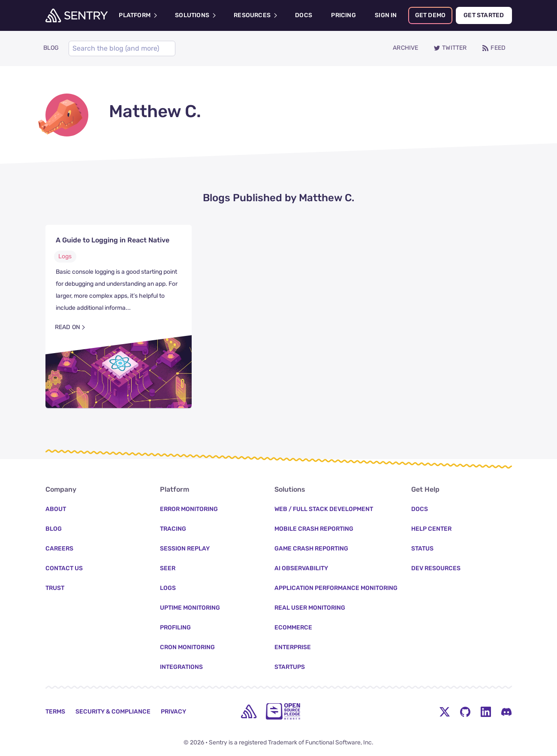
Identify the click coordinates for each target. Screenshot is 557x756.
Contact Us (64, 568)
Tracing (173, 529)
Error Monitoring (189, 509)
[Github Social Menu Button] (465, 711)
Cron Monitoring (187, 647)
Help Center (431, 529)
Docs (420, 509)
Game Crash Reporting (311, 549)
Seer (168, 568)
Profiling (175, 627)
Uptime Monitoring (190, 608)
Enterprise (293, 647)
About (56, 509)
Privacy (173, 712)
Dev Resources (436, 568)
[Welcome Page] (77, 15)
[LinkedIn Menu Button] (486, 711)
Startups (290, 667)
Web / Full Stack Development (324, 509)
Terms (55, 712)
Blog (54, 529)
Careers (59, 549)
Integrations (181, 667)
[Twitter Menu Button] (445, 711)
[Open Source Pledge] (283, 711)
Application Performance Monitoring (336, 588)
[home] (249, 711)
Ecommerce (293, 627)
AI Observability (301, 568)
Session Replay (185, 549)
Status (422, 549)
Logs (65, 257)
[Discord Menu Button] (506, 711)
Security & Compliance (113, 712)
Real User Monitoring (310, 608)
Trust (55, 588)
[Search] (120, 49)
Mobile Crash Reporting (314, 529)
